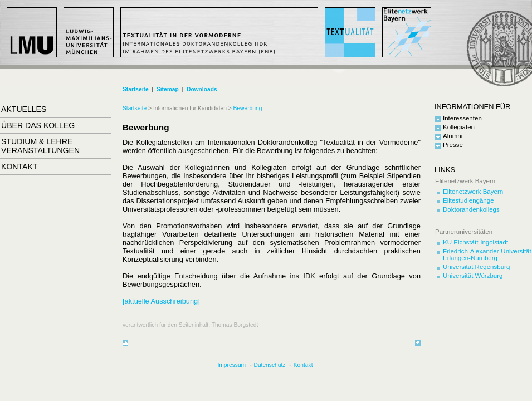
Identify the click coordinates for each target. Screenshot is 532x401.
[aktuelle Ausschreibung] (161, 301)
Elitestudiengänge (468, 200)
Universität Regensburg (476, 267)
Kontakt (303, 365)
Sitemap (168, 89)
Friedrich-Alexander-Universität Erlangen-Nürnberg (487, 255)
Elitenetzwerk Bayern (473, 192)
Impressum (232, 365)
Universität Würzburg (473, 276)
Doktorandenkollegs (471, 209)
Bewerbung (248, 108)
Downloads (202, 89)
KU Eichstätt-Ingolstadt (475, 242)
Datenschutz (270, 365)
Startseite (136, 89)
